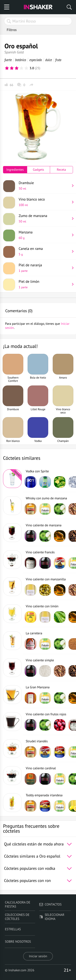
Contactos (50, 904)
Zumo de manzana (44, 218)
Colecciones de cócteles (17, 917)
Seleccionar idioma (52, 917)
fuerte (8, 60)
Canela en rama (44, 251)
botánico (21, 60)
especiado (36, 60)
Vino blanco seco (44, 202)
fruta (58, 60)
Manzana (44, 235)
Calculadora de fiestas (18, 904)
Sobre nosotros (18, 942)
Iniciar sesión (38, 956)
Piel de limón (44, 284)
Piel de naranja (44, 268)
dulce (49, 60)
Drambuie (44, 186)
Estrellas (13, 929)
